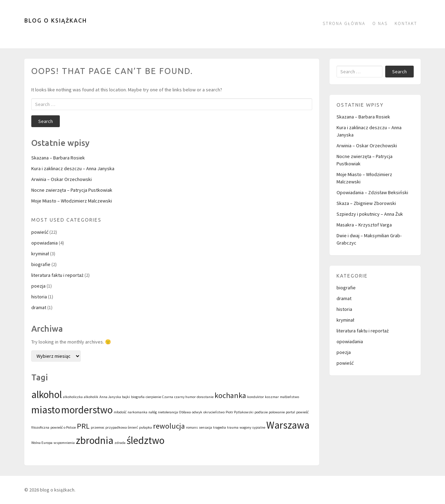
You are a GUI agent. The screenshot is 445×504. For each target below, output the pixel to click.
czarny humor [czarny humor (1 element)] (185, 397)
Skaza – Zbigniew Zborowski (366, 203)
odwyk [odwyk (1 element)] (197, 412)
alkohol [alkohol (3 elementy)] (47, 394)
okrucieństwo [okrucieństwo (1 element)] (214, 412)
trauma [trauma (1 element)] (233, 427)
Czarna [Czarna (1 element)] (168, 397)
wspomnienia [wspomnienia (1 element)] (64, 443)
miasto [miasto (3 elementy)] (46, 410)
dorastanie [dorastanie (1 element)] (205, 397)
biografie (41, 264)
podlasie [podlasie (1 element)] (261, 412)
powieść (40, 232)
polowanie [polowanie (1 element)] (277, 412)
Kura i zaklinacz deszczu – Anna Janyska (73, 168)
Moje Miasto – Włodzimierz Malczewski (72, 201)
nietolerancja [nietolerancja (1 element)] (168, 412)
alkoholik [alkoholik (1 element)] (91, 397)
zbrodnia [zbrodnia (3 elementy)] (95, 440)
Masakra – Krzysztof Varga (364, 225)
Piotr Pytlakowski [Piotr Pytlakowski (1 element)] (240, 412)
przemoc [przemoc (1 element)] (98, 427)
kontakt (406, 23)
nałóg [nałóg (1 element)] (153, 412)
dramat (39, 307)
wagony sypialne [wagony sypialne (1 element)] (252, 427)
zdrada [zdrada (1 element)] (120, 443)
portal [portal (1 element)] (290, 412)
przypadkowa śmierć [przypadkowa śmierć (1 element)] (122, 427)
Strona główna (344, 23)
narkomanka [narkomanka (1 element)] (137, 412)
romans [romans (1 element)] (192, 427)
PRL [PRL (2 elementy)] (83, 426)
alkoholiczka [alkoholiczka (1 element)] (73, 397)
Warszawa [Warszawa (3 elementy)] (288, 425)
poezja (38, 286)
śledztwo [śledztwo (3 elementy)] (145, 440)
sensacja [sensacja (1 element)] (205, 427)
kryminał (40, 254)
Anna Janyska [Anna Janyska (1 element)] (110, 397)
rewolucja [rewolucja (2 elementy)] (169, 426)
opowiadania (44, 243)
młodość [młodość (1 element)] (120, 412)
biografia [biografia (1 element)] (138, 397)
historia (39, 297)
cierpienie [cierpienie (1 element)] (153, 397)
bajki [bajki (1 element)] (126, 397)
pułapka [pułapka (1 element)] (145, 427)
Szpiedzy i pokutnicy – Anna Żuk (370, 214)
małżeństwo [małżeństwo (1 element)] (289, 397)
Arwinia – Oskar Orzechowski (62, 179)
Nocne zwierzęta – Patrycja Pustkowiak (72, 190)
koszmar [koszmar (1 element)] (272, 397)
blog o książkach (56, 20)
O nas (380, 23)
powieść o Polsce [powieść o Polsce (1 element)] (63, 427)
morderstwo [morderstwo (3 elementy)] (87, 410)
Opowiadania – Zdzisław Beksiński (372, 192)
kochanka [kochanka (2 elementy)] (230, 395)
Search (46, 121)
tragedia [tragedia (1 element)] (220, 427)
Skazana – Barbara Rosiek (58, 158)
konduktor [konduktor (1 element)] (256, 397)
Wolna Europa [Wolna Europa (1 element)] (42, 443)
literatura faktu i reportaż (57, 275)
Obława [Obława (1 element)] (185, 412)
